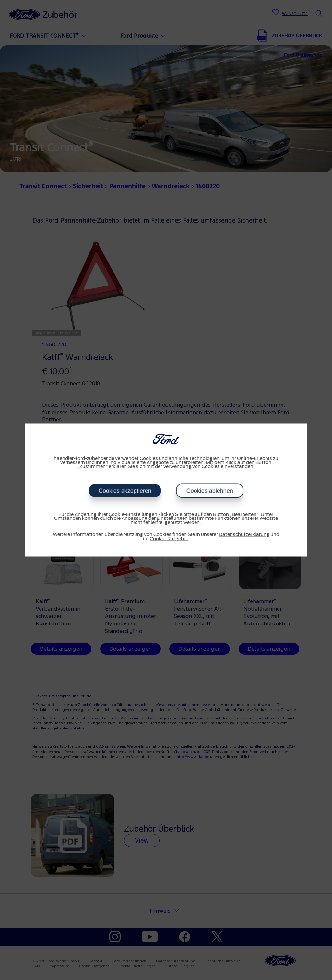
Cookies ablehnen (209, 491)
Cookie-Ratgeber (169, 539)
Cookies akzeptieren (125, 491)
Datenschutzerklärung (244, 535)
